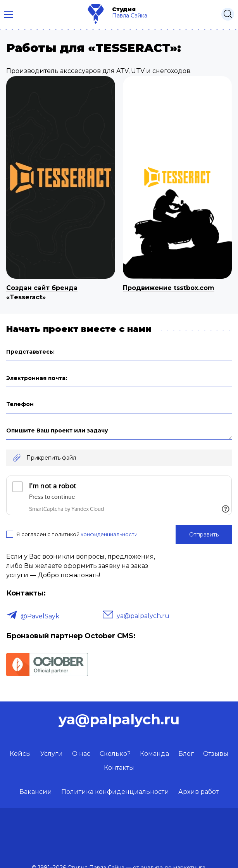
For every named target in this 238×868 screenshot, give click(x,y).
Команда (154, 754)
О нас (81, 754)
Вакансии (36, 792)
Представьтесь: (30, 352)
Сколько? (115, 754)
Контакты (119, 768)
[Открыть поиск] (228, 14)
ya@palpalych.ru (143, 616)
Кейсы (20, 754)
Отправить (204, 535)
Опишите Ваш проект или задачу (57, 431)
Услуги (52, 754)
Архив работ (198, 792)
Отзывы (216, 754)
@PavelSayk (40, 616)
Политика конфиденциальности (115, 792)
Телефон (20, 404)
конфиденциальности (109, 534)
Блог (186, 754)
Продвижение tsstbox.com (169, 288)
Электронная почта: (37, 378)
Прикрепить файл (51, 458)
